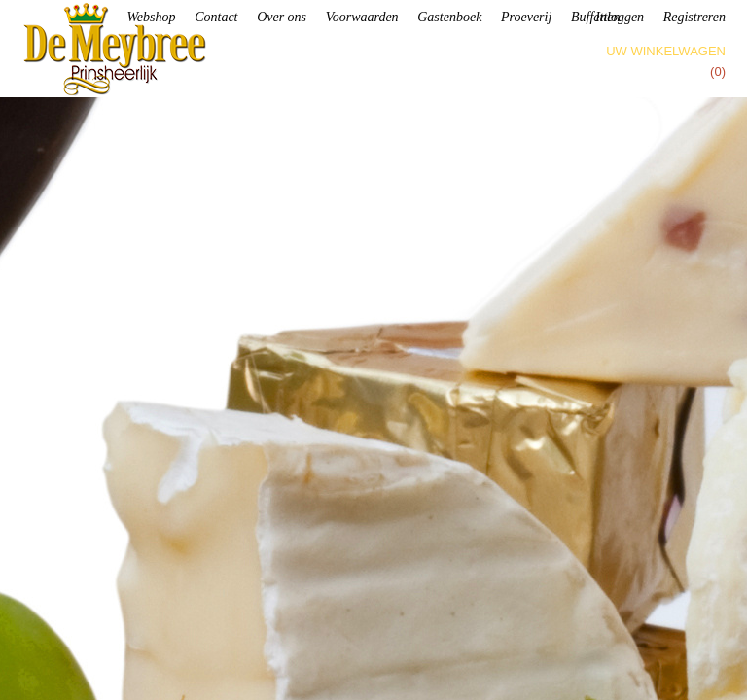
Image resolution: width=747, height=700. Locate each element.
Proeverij (526, 17)
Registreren (694, 17)
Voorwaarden (362, 17)
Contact (216, 17)
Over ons (282, 17)
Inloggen (620, 17)
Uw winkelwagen (666, 51)
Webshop (151, 17)
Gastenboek (449, 17)
